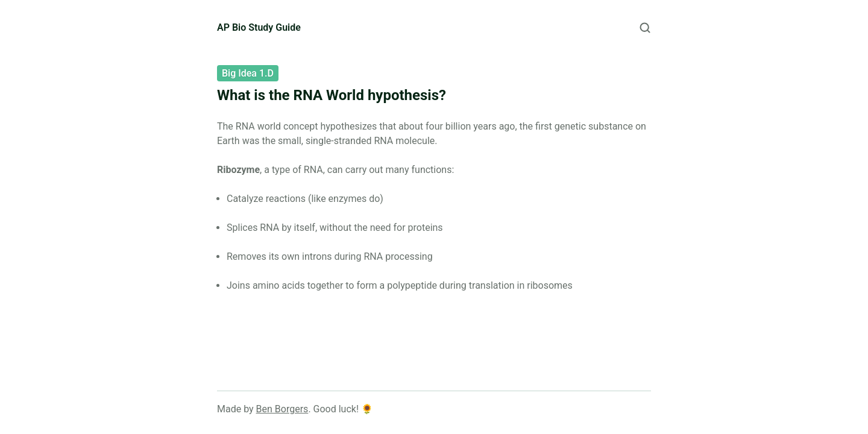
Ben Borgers (282, 409)
